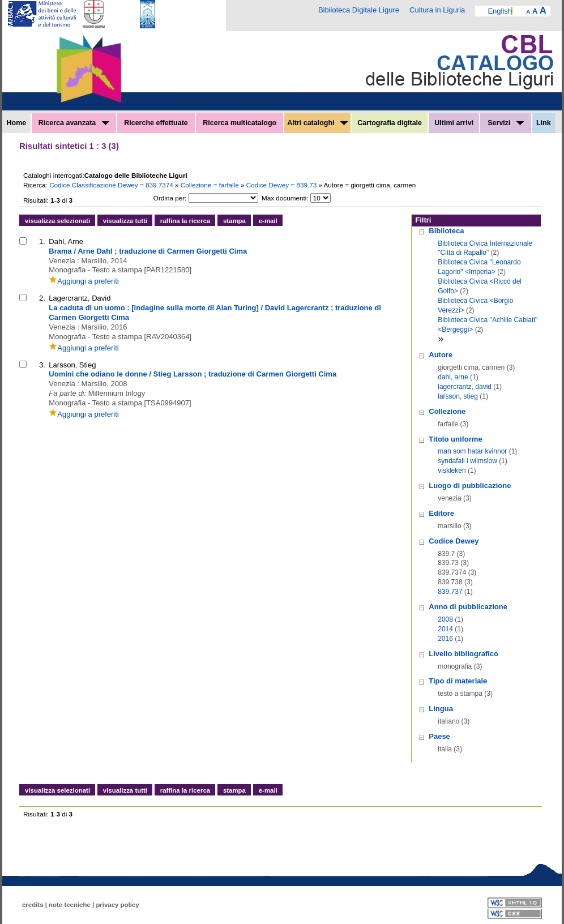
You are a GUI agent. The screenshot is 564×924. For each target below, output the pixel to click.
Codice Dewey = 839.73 (283, 185)
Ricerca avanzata (74, 123)
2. (42, 298)
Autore (441, 355)
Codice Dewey (454, 541)
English (500, 11)
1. (42, 241)
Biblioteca (446, 231)
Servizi (506, 123)
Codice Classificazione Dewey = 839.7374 (112, 185)
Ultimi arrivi (454, 123)
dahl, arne (453, 377)
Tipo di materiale (458, 681)
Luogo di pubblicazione (470, 485)
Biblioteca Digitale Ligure (359, 10)
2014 (445, 629)
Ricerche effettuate (156, 123)
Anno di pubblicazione (468, 607)
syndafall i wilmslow (467, 461)
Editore (441, 513)
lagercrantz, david (465, 387)
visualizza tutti (125, 221)
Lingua (441, 709)
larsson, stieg (458, 396)
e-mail (268, 221)
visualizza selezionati (57, 221)
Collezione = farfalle (211, 185)
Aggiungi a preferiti (84, 281)
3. (42, 365)
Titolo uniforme (455, 439)
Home (17, 123)
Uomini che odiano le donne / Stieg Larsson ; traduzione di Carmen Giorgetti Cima (193, 374)
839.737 (450, 592)
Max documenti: (285, 198)
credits (33, 905)
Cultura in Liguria (437, 10)
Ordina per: (170, 198)
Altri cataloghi (317, 123)
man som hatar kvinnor (472, 451)
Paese (439, 736)
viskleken (452, 470)
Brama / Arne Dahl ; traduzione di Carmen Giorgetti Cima (148, 251)
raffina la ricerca (185, 221)
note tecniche (70, 905)
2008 (445, 619)
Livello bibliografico (463, 654)
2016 (445, 639)
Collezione (447, 411)
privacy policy (117, 905)
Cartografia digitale (390, 123)
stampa (234, 221)
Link (544, 123)
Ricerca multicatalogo (240, 123)
